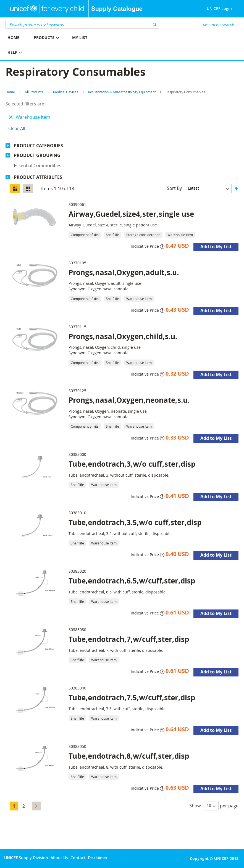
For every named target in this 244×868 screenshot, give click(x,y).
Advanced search (218, 25)
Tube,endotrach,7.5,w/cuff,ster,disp (132, 697)
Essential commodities (38, 166)
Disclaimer (98, 858)
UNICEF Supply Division (26, 858)
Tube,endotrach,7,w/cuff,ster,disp (129, 639)
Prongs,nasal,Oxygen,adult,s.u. (124, 272)
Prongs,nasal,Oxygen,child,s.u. (123, 336)
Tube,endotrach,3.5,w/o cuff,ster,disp (135, 522)
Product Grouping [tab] (37, 155)
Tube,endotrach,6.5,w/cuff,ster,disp (132, 581)
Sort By (174, 188)
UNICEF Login (219, 8)
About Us (59, 858)
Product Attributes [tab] (38, 177)
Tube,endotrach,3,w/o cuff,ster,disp (132, 464)
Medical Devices (66, 92)
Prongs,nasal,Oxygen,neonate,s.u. (129, 400)
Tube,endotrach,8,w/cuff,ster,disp (129, 756)
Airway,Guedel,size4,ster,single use (131, 214)
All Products (34, 92)
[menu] (61, 46)
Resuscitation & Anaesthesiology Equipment (122, 92)
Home (10, 92)
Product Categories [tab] (38, 146)
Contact (78, 858)
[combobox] (82, 24)
